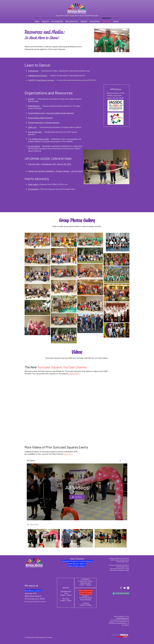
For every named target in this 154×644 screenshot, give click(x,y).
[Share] (120, 461)
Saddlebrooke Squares (38, 75)
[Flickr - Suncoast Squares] (128, 588)
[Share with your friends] (121, 594)
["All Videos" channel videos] (77, 540)
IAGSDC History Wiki (40, 139)
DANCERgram (34, 106)
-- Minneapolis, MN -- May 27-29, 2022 (55, 164)
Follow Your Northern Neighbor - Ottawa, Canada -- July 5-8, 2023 (55, 171)
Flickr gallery (33, 184)
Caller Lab (32, 127)
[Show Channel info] (125, 461)
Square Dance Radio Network (40, 118)
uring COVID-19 (89, 80)
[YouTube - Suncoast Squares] (124, 588)
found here (68, 454)
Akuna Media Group (123, 618)
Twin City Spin (34, 164)
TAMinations (33, 71)
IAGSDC (31, 99)
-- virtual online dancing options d (68, 80)
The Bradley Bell (35, 132)
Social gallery (34, 189)
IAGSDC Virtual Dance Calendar (41, 80)
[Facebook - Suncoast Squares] (121, 588)
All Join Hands (34, 146)
